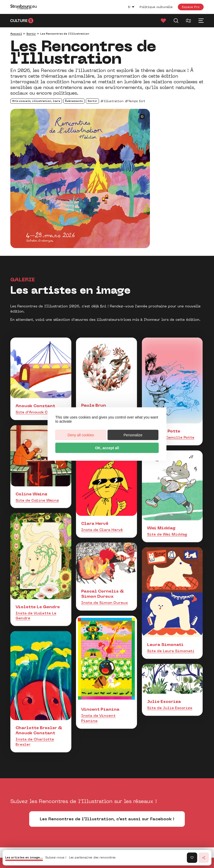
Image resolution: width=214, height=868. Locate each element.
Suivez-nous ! (56, 858)
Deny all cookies (81, 435)
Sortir (31, 34)
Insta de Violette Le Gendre (36, 611)
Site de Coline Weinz (37, 501)
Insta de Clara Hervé (102, 525)
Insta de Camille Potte (171, 437)
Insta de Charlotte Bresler (35, 731)
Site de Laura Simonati (171, 644)
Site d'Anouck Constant (40, 412)
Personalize (133, 435)
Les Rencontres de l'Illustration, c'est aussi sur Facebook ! (107, 819)
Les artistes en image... (24, 858)
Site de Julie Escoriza (170, 699)
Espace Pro (191, 7)
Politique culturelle (156, 7)
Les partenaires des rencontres (92, 858)
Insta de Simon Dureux (105, 591)
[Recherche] (176, 21)
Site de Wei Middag (167, 533)
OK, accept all (107, 448)
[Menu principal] (201, 21)
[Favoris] (163, 21)
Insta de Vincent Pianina (98, 708)
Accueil (16, 34)
